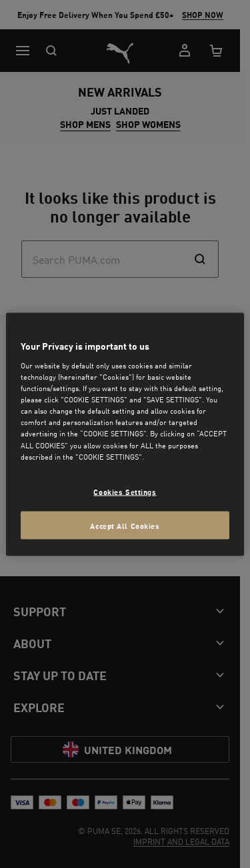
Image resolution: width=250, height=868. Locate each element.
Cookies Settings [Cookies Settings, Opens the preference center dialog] (125, 491)
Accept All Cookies (125, 525)
